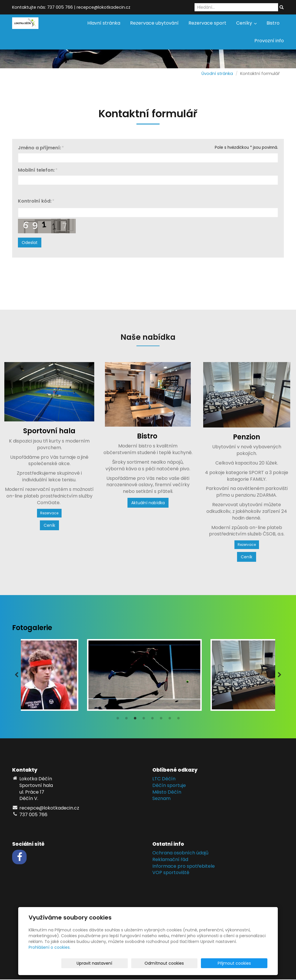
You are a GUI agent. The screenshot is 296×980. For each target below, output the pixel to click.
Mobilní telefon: (36, 170)
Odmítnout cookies (199, 963)
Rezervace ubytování (154, 23)
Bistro (273, 23)
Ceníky (246, 23)
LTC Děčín (164, 779)
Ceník (49, 525)
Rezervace (49, 513)
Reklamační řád (170, 860)
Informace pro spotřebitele (184, 867)
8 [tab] (178, 720)
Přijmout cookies (245, 963)
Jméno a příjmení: (39, 148)
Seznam (161, 799)
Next (280, 675)
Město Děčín (167, 792)
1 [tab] (118, 720)
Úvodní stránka (217, 74)
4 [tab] (144, 720)
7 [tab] (170, 720)
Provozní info (269, 41)
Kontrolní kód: (35, 201)
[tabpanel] (148, 675)
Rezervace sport (207, 23)
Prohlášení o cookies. (50, 947)
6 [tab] (161, 720)
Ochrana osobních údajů (180, 853)
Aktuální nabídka (148, 503)
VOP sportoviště (171, 873)
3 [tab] (135, 720)
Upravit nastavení (150, 963)
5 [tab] (152, 720)
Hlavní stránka (104, 23)
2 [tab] (126, 720)
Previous (16, 675)
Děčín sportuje (169, 786)
